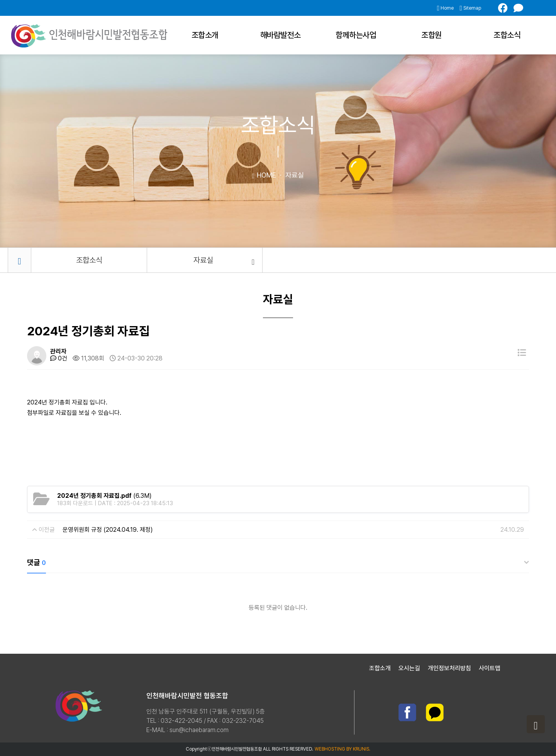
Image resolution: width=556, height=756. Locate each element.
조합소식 (507, 35)
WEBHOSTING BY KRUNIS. (342, 749)
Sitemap (470, 8)
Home (446, 8)
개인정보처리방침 (449, 668)
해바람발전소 (281, 35)
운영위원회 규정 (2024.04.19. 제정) (108, 530)
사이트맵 (490, 668)
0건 (59, 358)
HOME (264, 175)
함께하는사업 (356, 35)
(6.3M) (104, 496)
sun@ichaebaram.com (199, 730)
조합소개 (205, 35)
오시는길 (409, 668)
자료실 (224, 261)
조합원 (431, 35)
